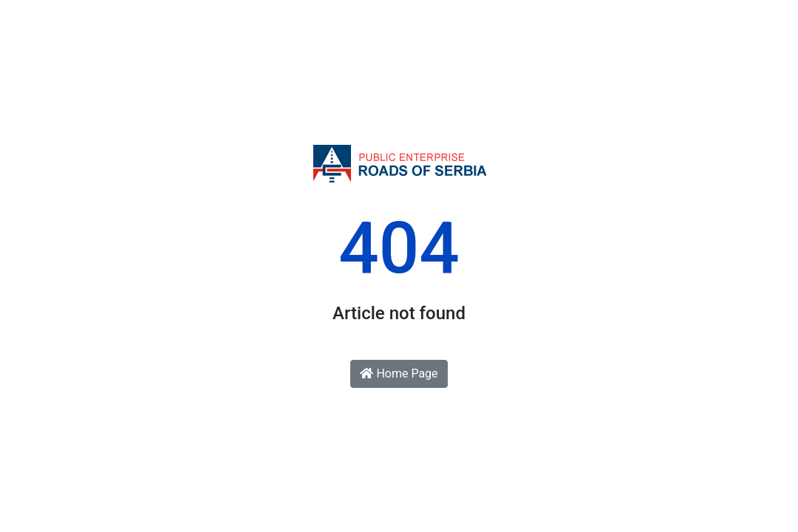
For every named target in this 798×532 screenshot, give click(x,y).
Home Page (399, 374)
